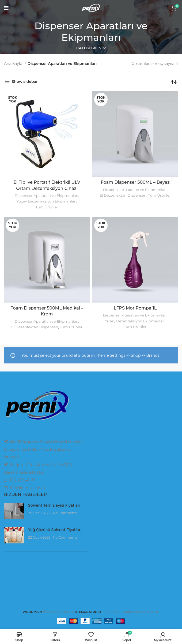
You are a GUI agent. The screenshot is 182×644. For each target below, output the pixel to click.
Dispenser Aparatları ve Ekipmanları (47, 196)
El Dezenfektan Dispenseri (123, 195)
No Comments (65, 513)
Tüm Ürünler (47, 207)
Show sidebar (25, 82)
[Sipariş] (174, 82)
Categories (89, 48)
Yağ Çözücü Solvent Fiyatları (55, 530)
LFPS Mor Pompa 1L (135, 308)
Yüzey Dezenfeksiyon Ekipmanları (46, 201)
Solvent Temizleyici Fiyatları (54, 505)
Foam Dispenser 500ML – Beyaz (135, 182)
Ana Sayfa (14, 64)
